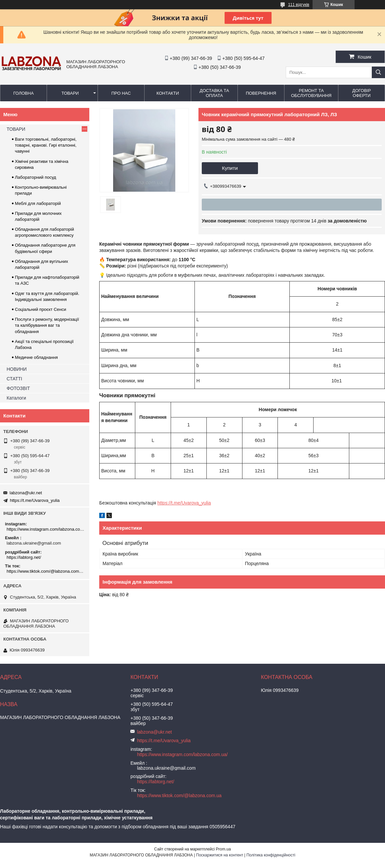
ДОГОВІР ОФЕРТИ (362, 93)
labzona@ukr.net (26, 493)
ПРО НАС (121, 93)
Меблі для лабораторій (38, 203)
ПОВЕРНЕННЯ (261, 93)
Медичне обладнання (36, 357)
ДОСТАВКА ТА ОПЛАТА (214, 93)
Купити (230, 168)
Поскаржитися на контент (220, 855)
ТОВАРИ (70, 93)
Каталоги (16, 398)
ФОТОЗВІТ (18, 388)
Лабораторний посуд (36, 177)
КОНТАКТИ (168, 93)
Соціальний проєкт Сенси (41, 309)
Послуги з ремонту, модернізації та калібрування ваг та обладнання (47, 325)
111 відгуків (299, 5)
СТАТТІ (14, 379)
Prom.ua (223, 849)
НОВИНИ (17, 369)
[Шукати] (378, 72)
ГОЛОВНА (23, 93)
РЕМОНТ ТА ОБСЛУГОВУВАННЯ (311, 93)
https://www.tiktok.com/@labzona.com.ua (45, 571)
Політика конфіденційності (271, 855)
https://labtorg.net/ (24, 557)
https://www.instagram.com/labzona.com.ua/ (45, 529)
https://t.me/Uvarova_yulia (184, 503)
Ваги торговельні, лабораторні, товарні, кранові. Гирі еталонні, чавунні (46, 145)
